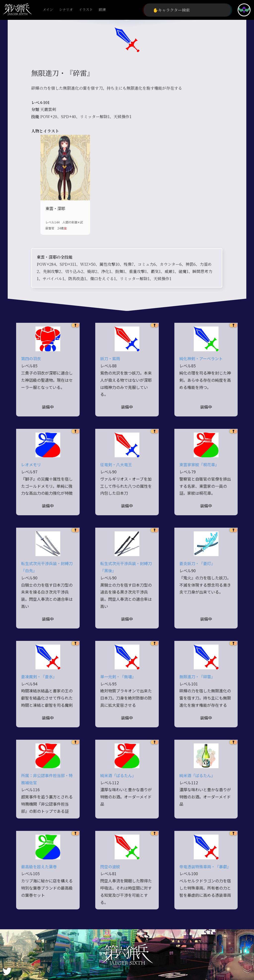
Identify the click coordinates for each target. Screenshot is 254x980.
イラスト (86, 10)
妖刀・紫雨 (110, 358)
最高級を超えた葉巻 (39, 867)
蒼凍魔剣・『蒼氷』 (39, 677)
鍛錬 (102, 10)
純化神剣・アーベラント (201, 358)
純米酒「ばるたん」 (118, 775)
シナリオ (66, 10)
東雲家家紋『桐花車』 (199, 464)
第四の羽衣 (31, 358)
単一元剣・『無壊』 (118, 677)
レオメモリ (31, 464)
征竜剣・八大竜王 (116, 464)
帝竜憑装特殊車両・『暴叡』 (205, 867)
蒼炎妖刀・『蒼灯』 (197, 563)
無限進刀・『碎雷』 (197, 677)
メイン (48, 10)
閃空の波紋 (110, 867)
